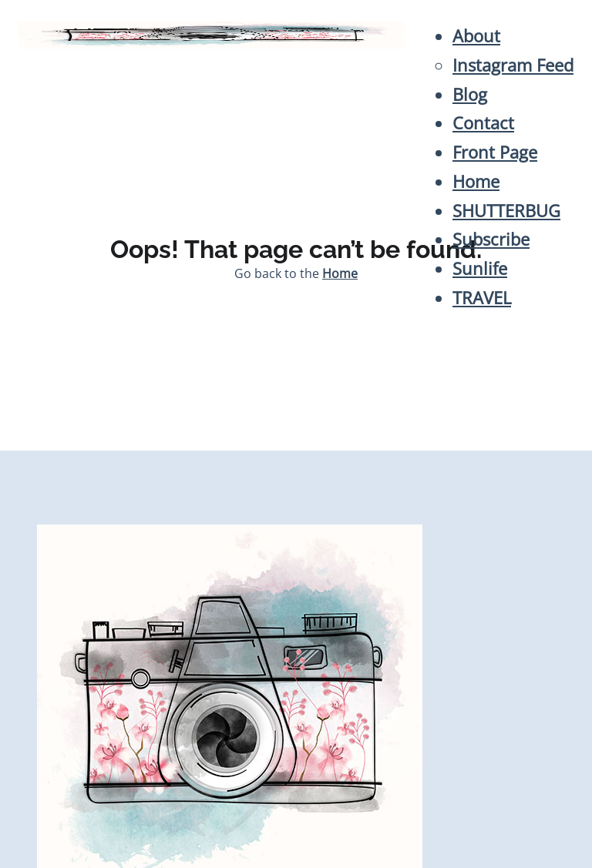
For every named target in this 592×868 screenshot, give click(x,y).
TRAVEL (482, 298)
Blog (470, 94)
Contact (483, 123)
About (476, 36)
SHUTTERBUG (506, 211)
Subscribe (491, 239)
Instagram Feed (513, 65)
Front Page (495, 152)
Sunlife (480, 268)
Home (476, 181)
